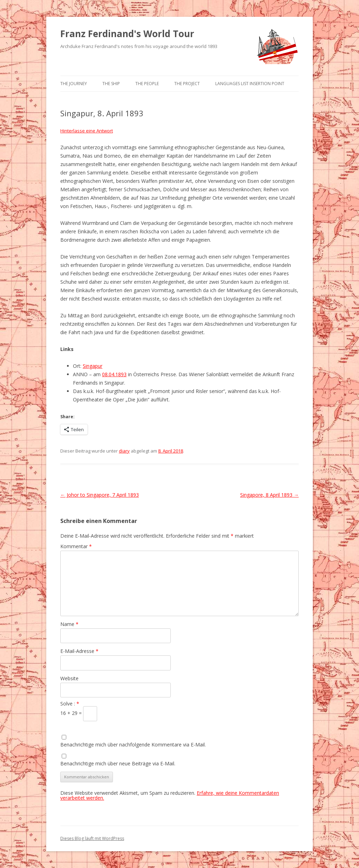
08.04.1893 (114, 374)
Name (69, 624)
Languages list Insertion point (250, 84)
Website (69, 678)
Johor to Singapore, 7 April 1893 (100, 495)
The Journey (74, 84)
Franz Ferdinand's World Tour (127, 34)
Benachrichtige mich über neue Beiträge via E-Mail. (118, 763)
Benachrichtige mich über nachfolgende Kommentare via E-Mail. (133, 745)
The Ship (111, 84)
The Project (187, 84)
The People (147, 84)
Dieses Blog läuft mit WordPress (92, 838)
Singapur (93, 366)
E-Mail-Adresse (79, 651)
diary (124, 451)
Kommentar (76, 546)
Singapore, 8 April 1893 (269, 495)
